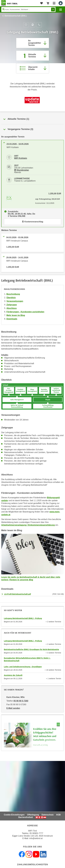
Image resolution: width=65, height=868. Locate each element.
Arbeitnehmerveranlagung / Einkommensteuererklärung (28, 525)
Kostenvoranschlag (32, 222)
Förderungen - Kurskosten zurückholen (25, 312)
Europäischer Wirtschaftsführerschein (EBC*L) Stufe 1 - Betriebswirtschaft (27, 659)
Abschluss (12, 308)
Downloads (12, 319)
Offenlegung (33, 815)
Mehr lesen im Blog (16, 315)
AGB (58, 815)
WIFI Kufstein (21, 158)
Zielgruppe (12, 305)
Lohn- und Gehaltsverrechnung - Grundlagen (23, 667)
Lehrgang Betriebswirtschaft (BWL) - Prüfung (23, 618)
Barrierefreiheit (26, 817)
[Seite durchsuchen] (28, 9)
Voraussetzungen (15, 301)
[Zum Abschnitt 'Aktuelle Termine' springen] (33, 56)
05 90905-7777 (36, 833)
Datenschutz (48, 815)
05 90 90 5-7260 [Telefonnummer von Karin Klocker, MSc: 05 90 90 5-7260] (21, 701)
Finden (53, 9)
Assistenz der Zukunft (13, 675)
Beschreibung (13, 294)
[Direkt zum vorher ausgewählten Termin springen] (33, 43)
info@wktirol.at (36, 838)
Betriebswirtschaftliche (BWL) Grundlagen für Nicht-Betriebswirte (31, 649)
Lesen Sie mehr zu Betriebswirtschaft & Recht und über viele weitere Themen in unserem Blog (31, 578)
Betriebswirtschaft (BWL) (16, 16)
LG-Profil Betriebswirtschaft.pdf (18, 594)
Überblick (11, 298)
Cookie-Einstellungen (14, 815)
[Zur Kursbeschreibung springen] (33, 68)
